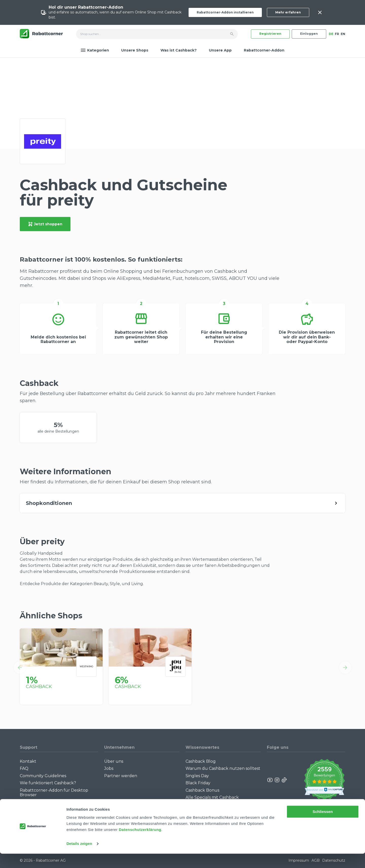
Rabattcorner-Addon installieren (225, 12)
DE (331, 34)
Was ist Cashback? (179, 50)
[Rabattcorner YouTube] (270, 780)
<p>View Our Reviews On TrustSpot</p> (324, 780)
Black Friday (198, 783)
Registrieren (270, 34)
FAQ (24, 768)
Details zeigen (79, 858)
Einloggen (309, 34)
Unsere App (220, 50)
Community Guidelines (43, 776)
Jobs (109, 768)
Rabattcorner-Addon (264, 50)
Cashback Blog (201, 761)
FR (337, 34)
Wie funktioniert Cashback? (48, 783)
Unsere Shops (135, 50)
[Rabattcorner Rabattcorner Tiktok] (284, 780)
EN (343, 34)
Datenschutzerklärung (140, 844)
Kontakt (28, 761)
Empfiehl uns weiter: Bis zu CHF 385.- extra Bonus (218, 807)
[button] (20, 668)
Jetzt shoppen (45, 224)
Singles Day (197, 776)
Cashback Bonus (202, 790)
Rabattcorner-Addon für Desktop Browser (54, 793)
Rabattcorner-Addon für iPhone (53, 802)
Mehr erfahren (288, 12)
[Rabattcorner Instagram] (277, 780)
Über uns (114, 761)
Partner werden (121, 776)
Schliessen (323, 826)
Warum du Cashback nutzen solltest (223, 768)
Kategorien (95, 50)
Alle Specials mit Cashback (212, 797)
